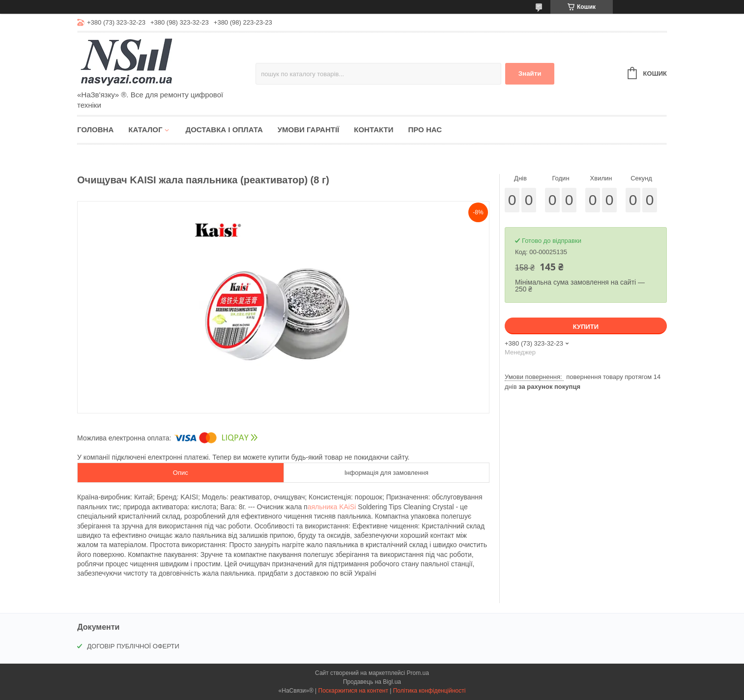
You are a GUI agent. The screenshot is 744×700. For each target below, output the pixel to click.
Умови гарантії (309, 130)
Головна (95, 130)
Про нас (425, 130)
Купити (586, 327)
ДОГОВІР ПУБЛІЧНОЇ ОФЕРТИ (133, 646)
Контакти (373, 130)
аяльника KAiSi (332, 507)
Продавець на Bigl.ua (372, 682)
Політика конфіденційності (429, 691)
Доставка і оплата (224, 130)
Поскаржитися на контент (353, 691)
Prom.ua (418, 673)
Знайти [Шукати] (530, 73)
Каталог (145, 130)
